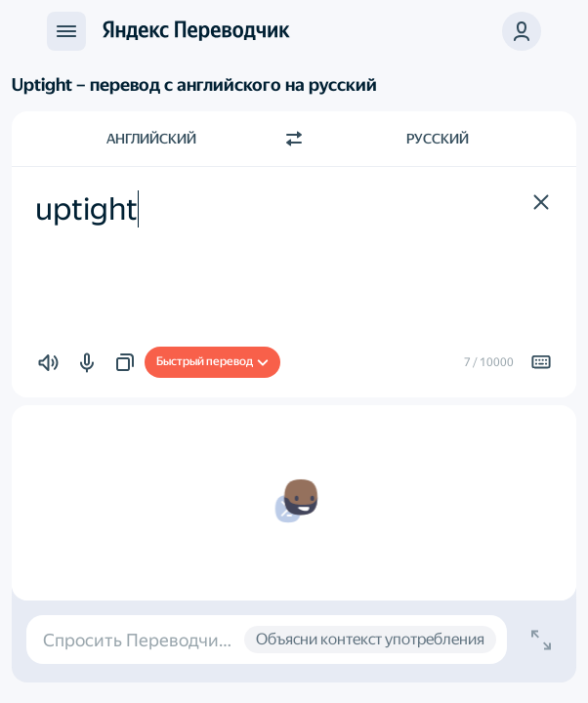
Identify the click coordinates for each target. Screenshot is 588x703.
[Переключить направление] (294, 139)
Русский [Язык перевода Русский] (438, 139)
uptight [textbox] (86, 209)
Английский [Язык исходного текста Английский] (151, 139)
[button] (522, 31)
